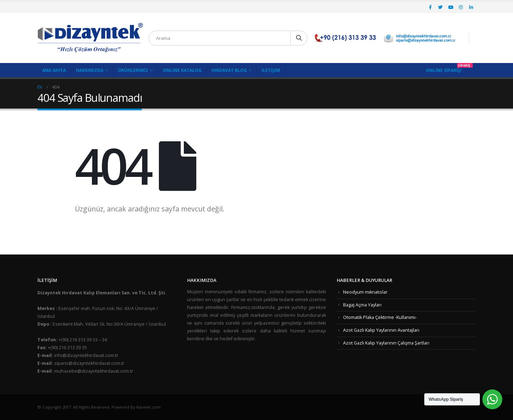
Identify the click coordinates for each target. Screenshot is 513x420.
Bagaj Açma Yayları (362, 305)
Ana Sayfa (54, 70)
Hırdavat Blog (229, 70)
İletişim (271, 70)
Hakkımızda (90, 70)
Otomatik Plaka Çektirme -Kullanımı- (380, 317)
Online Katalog (182, 70)
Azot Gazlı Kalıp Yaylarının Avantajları (381, 330)
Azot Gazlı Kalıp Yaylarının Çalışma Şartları (386, 343)
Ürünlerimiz (133, 70)
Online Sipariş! (444, 70)
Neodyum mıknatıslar (365, 292)
